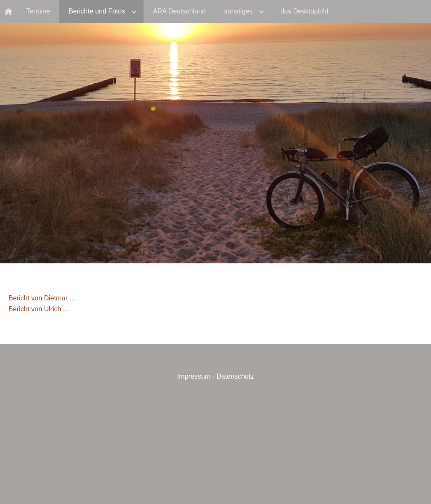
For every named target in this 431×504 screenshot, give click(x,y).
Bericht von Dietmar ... (42, 298)
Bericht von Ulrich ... (39, 309)
